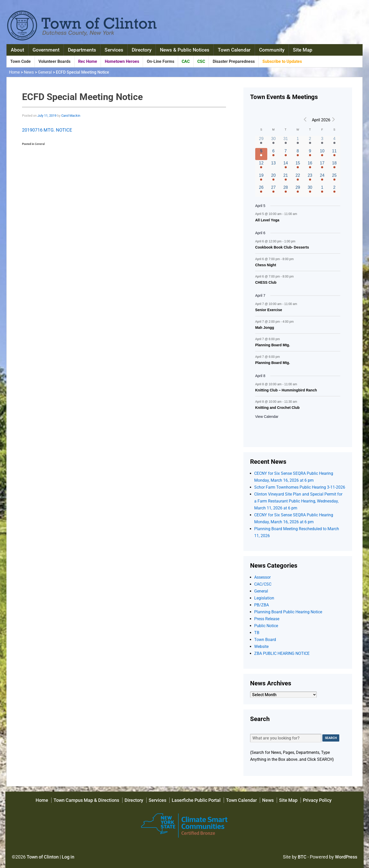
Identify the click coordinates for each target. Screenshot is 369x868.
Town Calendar (234, 50)
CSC (201, 61)
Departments (82, 50)
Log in (68, 857)
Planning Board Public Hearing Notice (288, 612)
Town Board (265, 640)
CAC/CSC (263, 584)
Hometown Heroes (122, 61)
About (17, 50)
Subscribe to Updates (282, 61)
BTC (302, 857)
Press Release (267, 619)
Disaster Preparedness (234, 61)
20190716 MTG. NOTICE (47, 130)
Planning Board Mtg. (273, 345)
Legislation (264, 598)
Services (114, 50)
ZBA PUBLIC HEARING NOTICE (282, 653)
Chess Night (266, 265)
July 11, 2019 (47, 116)
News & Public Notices (185, 50)
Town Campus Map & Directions (86, 800)
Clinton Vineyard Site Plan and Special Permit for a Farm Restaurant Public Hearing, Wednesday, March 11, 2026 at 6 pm (298, 501)
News (29, 72)
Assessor (262, 577)
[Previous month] (305, 120)
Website (261, 647)
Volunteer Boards (54, 61)
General (45, 72)
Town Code (20, 61)
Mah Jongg (265, 328)
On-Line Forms (161, 61)
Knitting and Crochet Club (277, 408)
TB (257, 633)
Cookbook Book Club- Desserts (282, 247)
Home (14, 72)
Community (272, 50)
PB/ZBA (262, 605)
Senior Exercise (269, 310)
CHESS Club (266, 282)
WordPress (346, 857)
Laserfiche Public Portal (196, 800)
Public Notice (266, 626)
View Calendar (267, 417)
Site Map (303, 50)
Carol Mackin (71, 116)
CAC (186, 61)
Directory (142, 50)
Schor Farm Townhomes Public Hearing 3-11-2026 (300, 487)
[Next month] (333, 120)
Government (46, 50)
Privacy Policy (317, 800)
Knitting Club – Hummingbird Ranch (286, 390)
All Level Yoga (267, 220)
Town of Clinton (43, 857)
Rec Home (88, 61)
